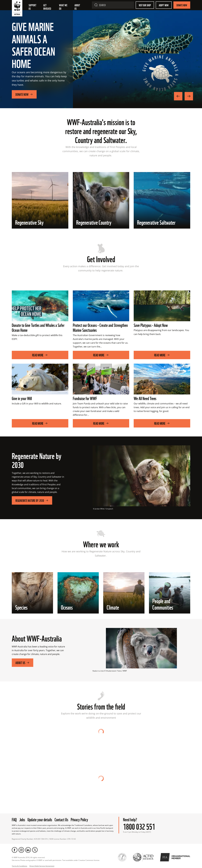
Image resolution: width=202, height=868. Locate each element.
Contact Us (61, 819)
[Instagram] (21, 850)
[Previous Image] (178, 96)
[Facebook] (15, 850)
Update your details (40, 819)
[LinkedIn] (28, 850)
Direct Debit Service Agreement (42, 866)
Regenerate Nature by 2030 (32, 500)
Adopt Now (164, 5)
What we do (63, 7)
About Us (23, 663)
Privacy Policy (79, 819)
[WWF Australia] (17, 9)
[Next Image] (189, 96)
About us (78, 7)
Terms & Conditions (19, 866)
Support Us (33, 7)
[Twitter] (35, 850)
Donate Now (182, 5)
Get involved (47, 7)
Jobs (22, 819)
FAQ (14, 819)
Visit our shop (145, 5)
